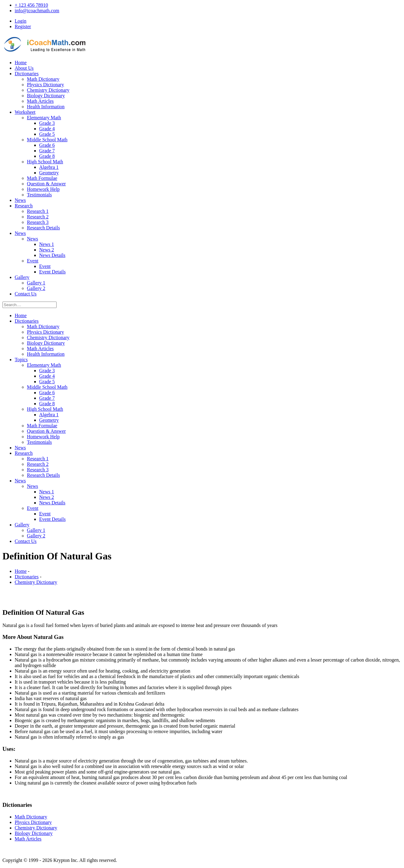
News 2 (46, 250)
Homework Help (43, 189)
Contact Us (26, 294)
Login (20, 21)
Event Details (52, 272)
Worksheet (25, 112)
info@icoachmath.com (37, 11)
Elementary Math (44, 118)
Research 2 (38, 217)
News (20, 200)
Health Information (46, 107)
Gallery (22, 277)
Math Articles (40, 101)
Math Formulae (42, 178)
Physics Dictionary (45, 85)
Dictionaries (27, 74)
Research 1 (38, 211)
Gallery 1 (36, 283)
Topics (21, 360)
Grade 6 (47, 145)
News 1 (46, 244)
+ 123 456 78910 (31, 5)
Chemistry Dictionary (48, 90)
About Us (24, 68)
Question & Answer (46, 184)
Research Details (43, 228)
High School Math (45, 162)
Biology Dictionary (46, 96)
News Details (52, 255)
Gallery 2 (36, 288)
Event (33, 261)
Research (24, 206)
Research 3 (38, 222)
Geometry (49, 173)
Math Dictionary (43, 79)
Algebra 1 (49, 167)
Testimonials (39, 195)
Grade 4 (47, 129)
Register (23, 26)
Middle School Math (47, 140)
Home (21, 63)
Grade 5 (47, 134)
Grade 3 (47, 123)
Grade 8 (47, 156)
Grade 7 (47, 151)
